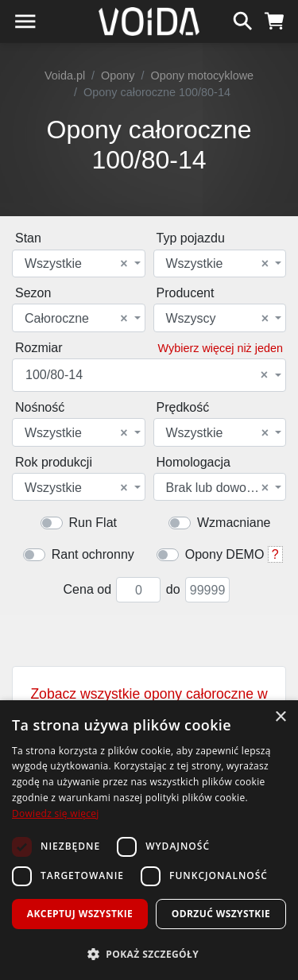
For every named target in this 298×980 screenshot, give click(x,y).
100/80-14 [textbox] (147, 375)
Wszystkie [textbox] (76, 264)
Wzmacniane (234, 523)
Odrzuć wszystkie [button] (221, 914)
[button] (149, 954)
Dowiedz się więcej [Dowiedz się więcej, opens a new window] (56, 813)
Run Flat (93, 523)
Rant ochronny (93, 554)
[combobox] (79, 263)
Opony (118, 76)
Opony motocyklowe (203, 76)
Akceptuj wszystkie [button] (80, 914)
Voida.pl (65, 76)
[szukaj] (243, 19)
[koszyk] (275, 19)
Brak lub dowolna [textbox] (218, 488)
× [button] (280, 717)
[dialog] (149, 840)
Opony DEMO (225, 554)
